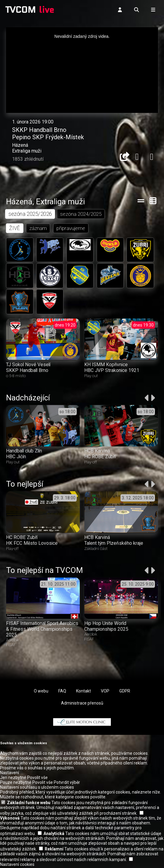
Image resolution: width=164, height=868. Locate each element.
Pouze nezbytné (16, 784)
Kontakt (84, 692)
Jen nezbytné (13, 779)
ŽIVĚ (15, 228)
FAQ (62, 692)
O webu (41, 692)
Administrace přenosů (82, 704)
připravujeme (71, 228)
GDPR (125, 692)
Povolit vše (37, 779)
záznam (38, 228)
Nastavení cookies (17, 866)
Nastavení (10, 774)
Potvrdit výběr (67, 784)
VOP (105, 692)
